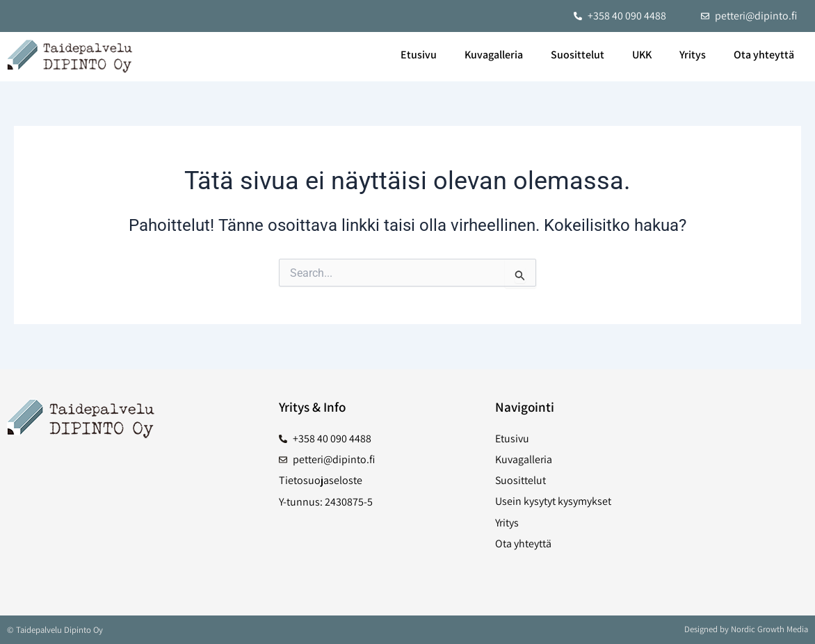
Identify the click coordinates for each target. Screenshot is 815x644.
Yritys (693, 55)
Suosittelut (578, 55)
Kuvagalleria (494, 55)
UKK (642, 55)
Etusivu (419, 55)
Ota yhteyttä (764, 55)
